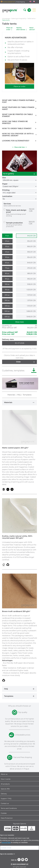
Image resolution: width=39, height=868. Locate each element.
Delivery (4, 794)
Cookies (4, 813)
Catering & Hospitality (19, 18)
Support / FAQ (6, 799)
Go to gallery (19, 174)
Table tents (31, 18)
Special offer (5, 789)
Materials (11, 395)
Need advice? (32, 29)
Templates (27, 395)
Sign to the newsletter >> (7, 854)
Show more (19, 322)
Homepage (6, 18)
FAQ (19, 395)
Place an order (9, 29)
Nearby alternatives (21, 29)
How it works (6, 779)
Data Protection (7, 818)
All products (5, 784)
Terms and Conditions (9, 808)
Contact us (5, 803)
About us (4, 774)
